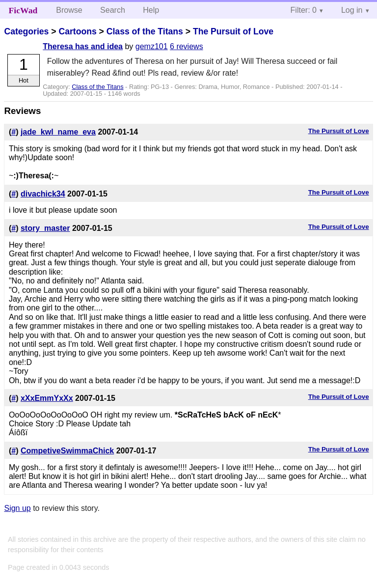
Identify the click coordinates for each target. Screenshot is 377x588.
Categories (26, 31)
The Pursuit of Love (233, 31)
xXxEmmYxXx (47, 398)
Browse (69, 10)
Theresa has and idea (83, 46)
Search (113, 10)
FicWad (23, 10)
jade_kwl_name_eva (58, 132)
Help (151, 10)
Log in (352, 10)
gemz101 (152, 46)
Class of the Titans (145, 31)
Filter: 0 (304, 10)
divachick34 (43, 194)
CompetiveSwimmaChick (67, 451)
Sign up (17, 508)
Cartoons (77, 31)
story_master (45, 228)
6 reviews (187, 46)
